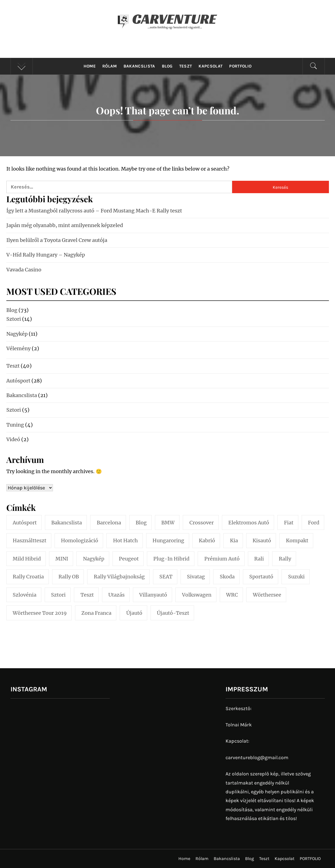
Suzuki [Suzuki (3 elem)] (296, 577)
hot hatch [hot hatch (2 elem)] (125, 541)
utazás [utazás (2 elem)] (116, 595)
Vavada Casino (24, 270)
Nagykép (17, 334)
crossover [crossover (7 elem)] (202, 523)
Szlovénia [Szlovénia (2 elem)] (25, 595)
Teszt (186, 66)
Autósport (18, 381)
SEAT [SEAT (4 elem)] (166, 577)
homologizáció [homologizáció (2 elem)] (80, 541)
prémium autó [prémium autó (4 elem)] (222, 559)
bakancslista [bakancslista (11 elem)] (67, 523)
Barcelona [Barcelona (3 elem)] (109, 523)
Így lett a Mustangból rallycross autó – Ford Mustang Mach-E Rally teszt (94, 211)
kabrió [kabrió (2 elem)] (207, 541)
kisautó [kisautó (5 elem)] (262, 541)
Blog (167, 66)
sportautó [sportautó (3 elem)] (261, 577)
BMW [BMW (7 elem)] (168, 523)
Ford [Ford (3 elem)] (314, 523)
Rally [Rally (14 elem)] (285, 559)
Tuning (15, 425)
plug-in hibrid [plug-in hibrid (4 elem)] (171, 559)
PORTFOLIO (240, 66)
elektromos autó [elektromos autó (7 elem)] (249, 523)
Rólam (110, 66)
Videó (13, 439)
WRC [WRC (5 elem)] (232, 595)
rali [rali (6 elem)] (259, 559)
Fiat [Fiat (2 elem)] (289, 523)
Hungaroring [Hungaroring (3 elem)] (168, 541)
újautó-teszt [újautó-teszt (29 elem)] (173, 613)
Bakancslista (139, 66)
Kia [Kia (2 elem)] (234, 541)
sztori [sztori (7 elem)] (58, 595)
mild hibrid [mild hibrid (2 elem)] (27, 559)
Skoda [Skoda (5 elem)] (227, 577)
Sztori (14, 319)
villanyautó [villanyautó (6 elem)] (153, 595)
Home (90, 66)
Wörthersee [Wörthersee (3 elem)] (267, 595)
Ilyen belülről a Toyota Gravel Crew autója (57, 240)
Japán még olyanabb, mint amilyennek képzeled (65, 225)
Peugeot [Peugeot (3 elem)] (129, 559)
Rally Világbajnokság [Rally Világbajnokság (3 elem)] (119, 577)
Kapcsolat (211, 66)
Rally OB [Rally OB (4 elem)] (69, 577)
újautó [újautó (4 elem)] (134, 613)
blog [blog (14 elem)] (141, 523)
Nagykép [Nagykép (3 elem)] (94, 559)
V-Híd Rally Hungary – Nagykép (46, 255)
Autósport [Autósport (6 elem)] (25, 523)
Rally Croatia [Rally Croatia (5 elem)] (28, 577)
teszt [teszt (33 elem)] (87, 595)
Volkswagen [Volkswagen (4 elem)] (197, 595)
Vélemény (18, 348)
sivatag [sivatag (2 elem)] (196, 577)
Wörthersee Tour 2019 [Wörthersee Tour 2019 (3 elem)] (40, 613)
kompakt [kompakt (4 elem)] (297, 541)
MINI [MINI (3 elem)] (62, 559)
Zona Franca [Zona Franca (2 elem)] (96, 613)
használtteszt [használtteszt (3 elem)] (30, 541)
